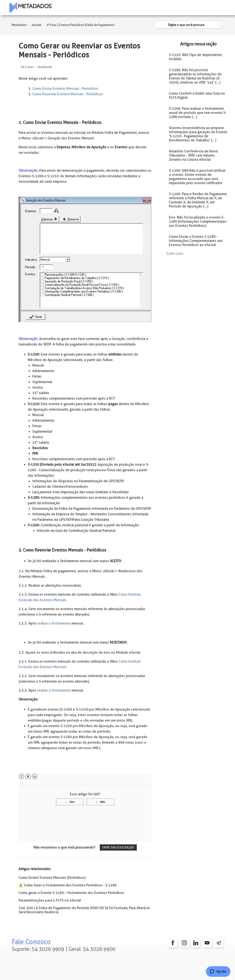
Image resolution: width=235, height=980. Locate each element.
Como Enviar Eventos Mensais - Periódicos (65, 89)
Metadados (19, 25)
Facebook (21, 777)
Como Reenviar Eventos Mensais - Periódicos (68, 94)
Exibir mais (175, 254)
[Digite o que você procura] (189, 25)
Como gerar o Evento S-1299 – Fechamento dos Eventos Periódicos (71, 893)
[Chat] (218, 972)
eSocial (36, 25)
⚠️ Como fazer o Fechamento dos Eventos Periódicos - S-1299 (68, 885)
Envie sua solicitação (118, 847)
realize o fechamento (54, 623)
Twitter (28, 777)
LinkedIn (35, 777)
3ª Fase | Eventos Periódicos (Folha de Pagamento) (80, 25)
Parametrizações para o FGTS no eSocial (50, 900)
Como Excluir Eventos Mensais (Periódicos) (52, 878)
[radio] (70, 802)
